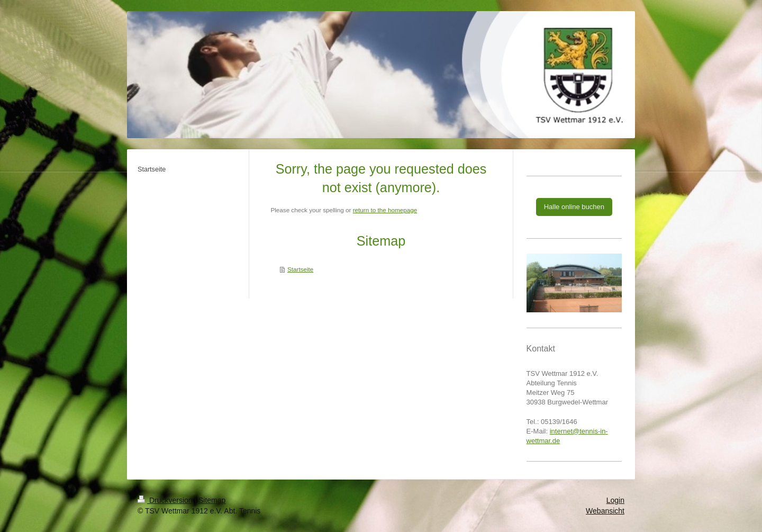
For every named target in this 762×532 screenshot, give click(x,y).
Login (615, 500)
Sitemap (212, 500)
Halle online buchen (574, 207)
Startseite (300, 269)
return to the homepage (385, 210)
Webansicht (605, 511)
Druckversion (166, 500)
